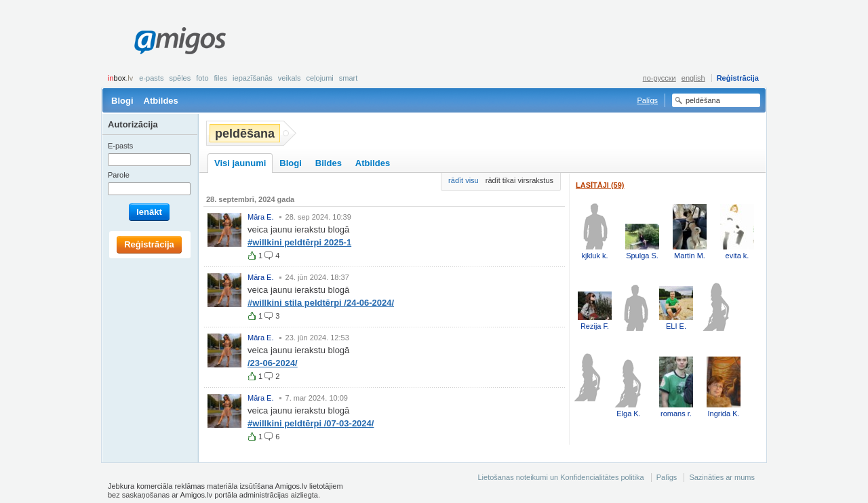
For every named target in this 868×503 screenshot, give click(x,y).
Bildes (329, 163)
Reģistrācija (738, 78)
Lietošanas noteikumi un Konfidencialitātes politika (560, 477)
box (120, 78)
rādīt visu (463, 180)
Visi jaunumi (240, 163)
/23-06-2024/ (273, 363)
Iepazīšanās (253, 78)
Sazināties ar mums (722, 477)
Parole (119, 175)
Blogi (122, 101)
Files (221, 78)
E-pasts (151, 78)
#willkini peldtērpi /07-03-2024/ (311, 423)
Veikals (290, 78)
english (693, 78)
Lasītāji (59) (600, 185)
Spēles (180, 78)
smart (349, 78)
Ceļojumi (319, 78)
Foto (202, 78)
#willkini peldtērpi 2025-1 (299, 242)
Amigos (180, 41)
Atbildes (161, 101)
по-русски (659, 78)
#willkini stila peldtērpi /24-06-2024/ (321, 303)
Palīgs (647, 100)
